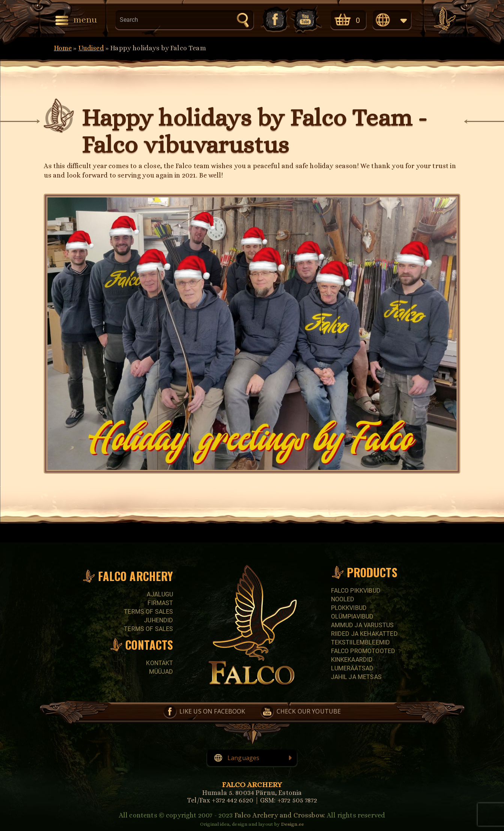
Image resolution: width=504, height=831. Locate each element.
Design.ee (293, 824)
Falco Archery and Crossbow (279, 815)
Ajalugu (160, 594)
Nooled (343, 599)
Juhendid (159, 620)
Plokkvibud (349, 608)
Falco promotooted (363, 651)
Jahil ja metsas (356, 677)
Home (63, 48)
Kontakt (159, 663)
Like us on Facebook (274, 19)
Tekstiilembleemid (361, 642)
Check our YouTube (306, 19)
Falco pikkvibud (356, 591)
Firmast (160, 603)
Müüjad (161, 672)
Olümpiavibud (352, 616)
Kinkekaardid (352, 660)
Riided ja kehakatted (364, 634)
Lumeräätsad (352, 668)
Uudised (91, 48)
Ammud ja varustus (363, 625)
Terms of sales (148, 612)
